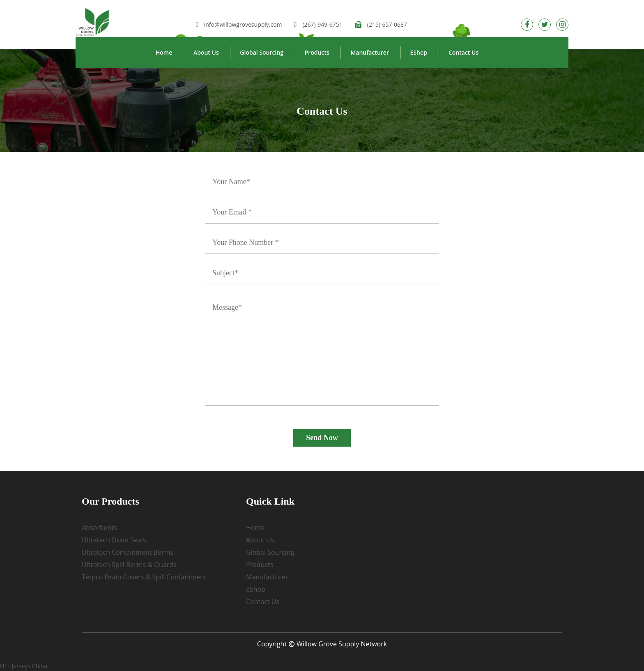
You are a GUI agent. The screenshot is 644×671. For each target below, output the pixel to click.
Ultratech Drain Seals (114, 540)
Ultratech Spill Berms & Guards (129, 565)
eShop (419, 52)
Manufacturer (370, 52)
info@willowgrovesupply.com (239, 24)
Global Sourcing (262, 52)
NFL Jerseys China (24, 666)
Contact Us (463, 52)
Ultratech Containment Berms (128, 552)
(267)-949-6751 (319, 24)
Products (317, 52)
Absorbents (99, 528)
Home (164, 52)
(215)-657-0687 (381, 24)
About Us (206, 52)
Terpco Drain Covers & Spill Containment (144, 577)
